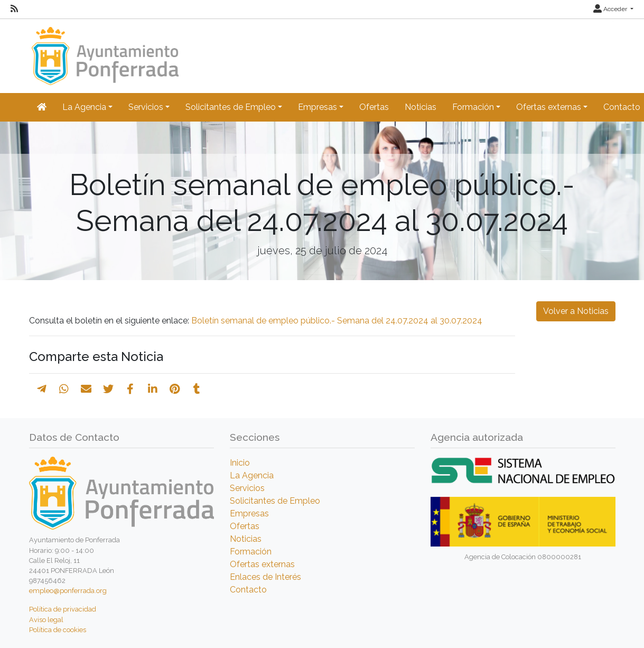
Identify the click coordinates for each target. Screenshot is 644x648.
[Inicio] (104, 51)
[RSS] (14, 9)
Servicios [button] (146, 107)
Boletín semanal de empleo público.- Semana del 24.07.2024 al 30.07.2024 (337, 321)
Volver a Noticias (576, 311)
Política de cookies (58, 630)
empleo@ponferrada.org (68, 591)
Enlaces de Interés (265, 577)
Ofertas (374, 107)
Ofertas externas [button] (549, 107)
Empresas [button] (318, 107)
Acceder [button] (611, 9)
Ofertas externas (262, 564)
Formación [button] (473, 107)
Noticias (421, 107)
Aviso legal (46, 620)
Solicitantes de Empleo (275, 501)
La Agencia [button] (84, 107)
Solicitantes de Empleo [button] (231, 107)
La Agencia (252, 475)
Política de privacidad (63, 609)
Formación (251, 552)
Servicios (247, 488)
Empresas (249, 513)
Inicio (240, 463)
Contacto (248, 590)
